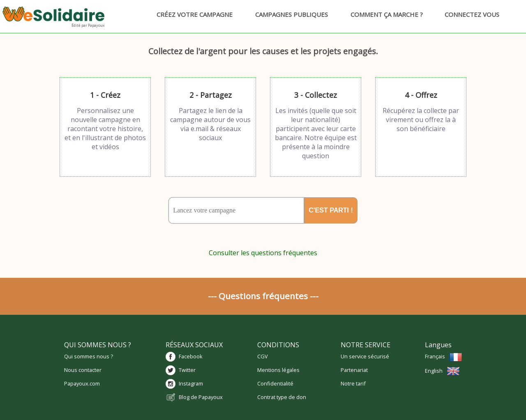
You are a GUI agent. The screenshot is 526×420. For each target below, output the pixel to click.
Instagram (191, 383)
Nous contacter (83, 370)
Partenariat (354, 370)
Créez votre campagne (191, 14)
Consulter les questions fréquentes (263, 253)
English (442, 371)
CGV (263, 356)
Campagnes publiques (288, 14)
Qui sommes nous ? (89, 356)
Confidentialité (275, 383)
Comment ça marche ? (383, 14)
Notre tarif (353, 383)
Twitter (187, 370)
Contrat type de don (282, 397)
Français (444, 356)
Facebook (191, 356)
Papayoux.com (82, 383)
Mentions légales (278, 370)
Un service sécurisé (365, 356)
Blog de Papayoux (201, 397)
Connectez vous (469, 14)
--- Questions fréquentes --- (263, 296)
